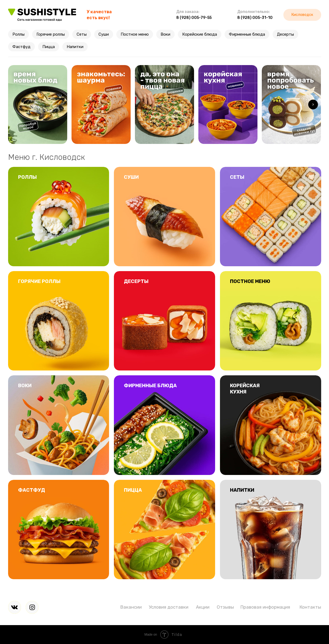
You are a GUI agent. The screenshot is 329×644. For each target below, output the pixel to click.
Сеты (82, 34)
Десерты (285, 34)
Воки (165, 34)
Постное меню (135, 34)
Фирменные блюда (247, 34)
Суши (104, 34)
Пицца (49, 47)
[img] (15, 607)
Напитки (75, 47)
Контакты (310, 607)
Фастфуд (21, 47)
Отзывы (225, 607)
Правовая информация (265, 607)
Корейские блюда (200, 34)
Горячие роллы (51, 34)
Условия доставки (169, 607)
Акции (203, 607)
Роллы (18, 34)
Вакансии (131, 607)
